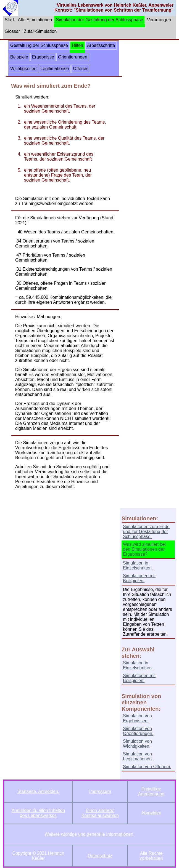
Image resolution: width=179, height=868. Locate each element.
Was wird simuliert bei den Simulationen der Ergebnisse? (144, 549)
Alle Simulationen (35, 20)
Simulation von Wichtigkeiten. (137, 744)
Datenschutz (100, 856)
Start (9, 20)
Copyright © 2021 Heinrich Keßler (38, 856)
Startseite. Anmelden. (38, 791)
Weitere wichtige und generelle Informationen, (89, 834)
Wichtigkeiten (23, 69)
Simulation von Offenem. (147, 767)
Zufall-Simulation (40, 31)
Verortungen (159, 20)
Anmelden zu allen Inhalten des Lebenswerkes (38, 813)
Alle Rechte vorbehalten (151, 856)
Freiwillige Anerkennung (151, 791)
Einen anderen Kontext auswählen (100, 813)
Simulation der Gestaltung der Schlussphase (99, 20)
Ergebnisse (43, 57)
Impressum (100, 791)
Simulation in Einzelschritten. (138, 565)
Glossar (12, 31)
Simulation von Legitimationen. (138, 756)
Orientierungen (73, 57)
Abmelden (151, 813)
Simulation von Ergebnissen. (137, 718)
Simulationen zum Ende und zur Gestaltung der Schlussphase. (146, 532)
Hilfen (77, 45)
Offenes (81, 69)
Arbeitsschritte (101, 45)
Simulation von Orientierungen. (138, 731)
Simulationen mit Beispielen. (139, 578)
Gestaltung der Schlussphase (39, 45)
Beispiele (19, 57)
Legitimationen (55, 69)
